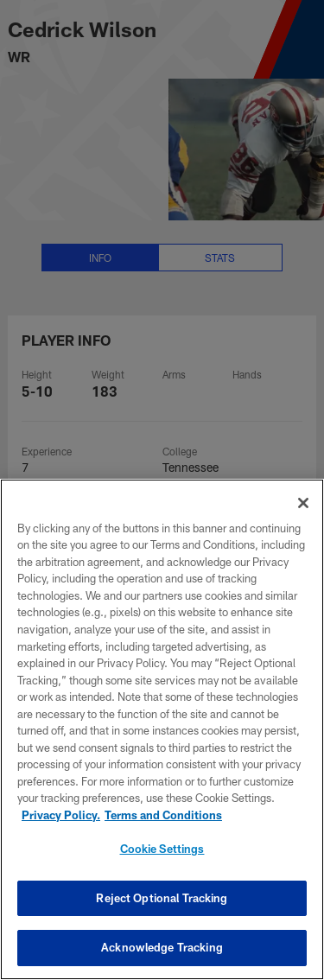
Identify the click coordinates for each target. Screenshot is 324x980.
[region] (162, 729)
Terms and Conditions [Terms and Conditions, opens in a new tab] (163, 815)
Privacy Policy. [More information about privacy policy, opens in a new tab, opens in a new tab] (61, 815)
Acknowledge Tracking (162, 947)
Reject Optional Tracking (162, 898)
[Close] (303, 503)
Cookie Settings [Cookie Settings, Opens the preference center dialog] (162, 849)
